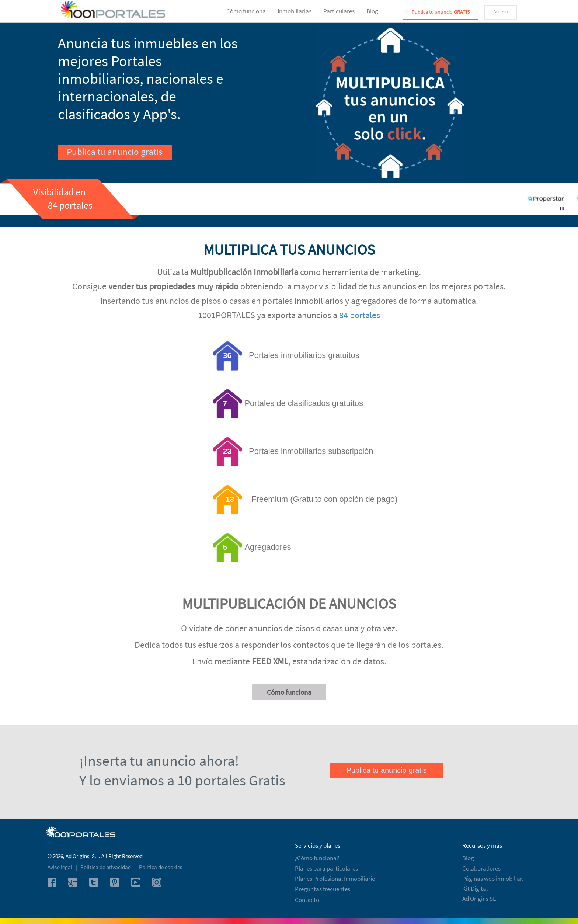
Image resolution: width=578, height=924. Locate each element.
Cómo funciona (246, 11)
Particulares (339, 11)
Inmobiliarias (295, 11)
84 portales (360, 315)
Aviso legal (60, 867)
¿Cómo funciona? (317, 858)
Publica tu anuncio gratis (114, 152)
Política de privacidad (106, 867)
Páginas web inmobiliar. (493, 879)
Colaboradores (481, 868)
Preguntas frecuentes (323, 889)
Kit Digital (475, 889)
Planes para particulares (326, 868)
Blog (372, 11)
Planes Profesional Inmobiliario (335, 879)
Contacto (307, 900)
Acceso (501, 11)
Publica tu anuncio (441, 12)
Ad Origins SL (479, 899)
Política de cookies (161, 867)
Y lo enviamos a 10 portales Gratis (182, 780)
